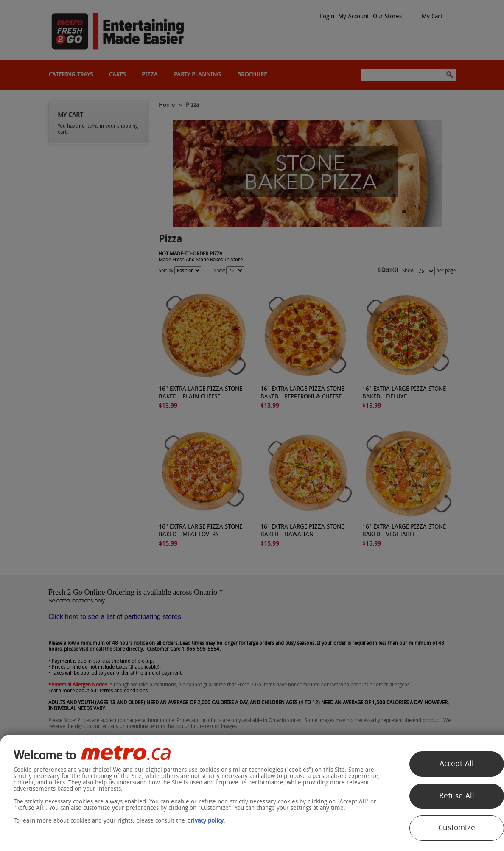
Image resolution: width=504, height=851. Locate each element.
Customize (457, 828)
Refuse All (457, 796)
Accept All (457, 764)
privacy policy (205, 821)
